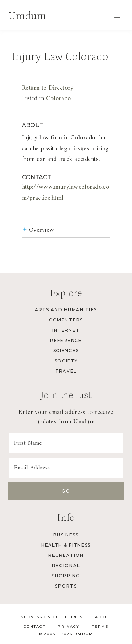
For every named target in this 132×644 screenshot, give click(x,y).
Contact (34, 627)
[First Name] (66, 443)
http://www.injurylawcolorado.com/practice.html (65, 193)
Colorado (58, 99)
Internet (66, 330)
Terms (100, 627)
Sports (66, 586)
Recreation (66, 555)
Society (66, 361)
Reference (66, 340)
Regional (66, 565)
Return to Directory (48, 88)
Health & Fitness (66, 545)
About (103, 617)
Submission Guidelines (52, 617)
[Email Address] (66, 468)
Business (66, 535)
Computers (66, 320)
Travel (66, 371)
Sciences (66, 351)
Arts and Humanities (66, 310)
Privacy (69, 627)
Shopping (66, 576)
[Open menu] (117, 16)
